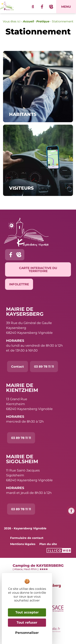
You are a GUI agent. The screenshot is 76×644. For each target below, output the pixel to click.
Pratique (43, 21)
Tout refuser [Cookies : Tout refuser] (27, 623)
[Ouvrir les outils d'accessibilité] (71, 511)
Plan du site (48, 544)
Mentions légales (23, 544)
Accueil (28, 21)
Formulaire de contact (27, 538)
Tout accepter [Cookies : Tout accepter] (27, 612)
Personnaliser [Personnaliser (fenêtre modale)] (27, 633)
